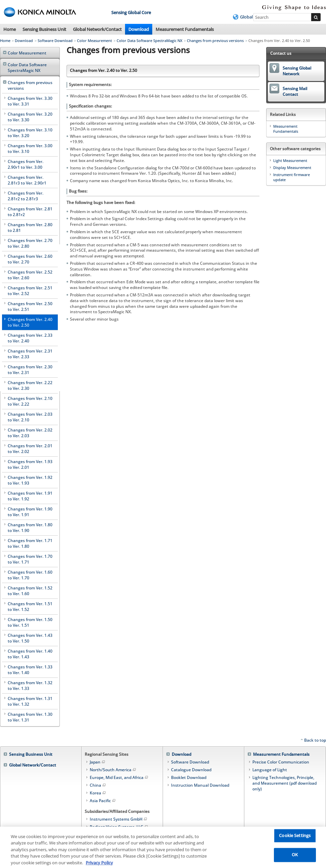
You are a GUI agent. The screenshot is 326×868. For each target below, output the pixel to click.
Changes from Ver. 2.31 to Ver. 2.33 (30, 354)
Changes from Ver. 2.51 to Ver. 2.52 (30, 291)
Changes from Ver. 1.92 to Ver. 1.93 (30, 480)
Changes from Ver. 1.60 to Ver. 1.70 (30, 575)
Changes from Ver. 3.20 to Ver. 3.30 (30, 117)
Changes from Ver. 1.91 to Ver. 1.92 (30, 496)
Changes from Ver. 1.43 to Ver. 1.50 (30, 638)
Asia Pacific (103, 801)
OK (295, 858)
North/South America (113, 770)
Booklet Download (189, 777)
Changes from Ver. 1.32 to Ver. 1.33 (30, 686)
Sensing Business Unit (44, 29)
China (98, 785)
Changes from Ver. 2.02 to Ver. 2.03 (30, 433)
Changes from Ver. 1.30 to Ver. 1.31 (30, 717)
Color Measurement (94, 40)
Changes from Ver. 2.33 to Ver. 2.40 (30, 338)
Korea (98, 793)
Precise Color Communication (281, 762)
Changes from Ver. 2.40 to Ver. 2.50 (30, 322)
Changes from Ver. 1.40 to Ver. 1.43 (30, 654)
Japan (98, 762)
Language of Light (270, 770)
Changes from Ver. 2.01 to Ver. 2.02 (30, 449)
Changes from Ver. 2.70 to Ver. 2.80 (30, 243)
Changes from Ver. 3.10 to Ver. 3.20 (30, 133)
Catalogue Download (191, 770)
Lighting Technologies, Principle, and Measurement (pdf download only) (284, 783)
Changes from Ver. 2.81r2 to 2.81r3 (26, 196)
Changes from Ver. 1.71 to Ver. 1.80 (30, 543)
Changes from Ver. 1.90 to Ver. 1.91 (30, 512)
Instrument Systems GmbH (119, 819)
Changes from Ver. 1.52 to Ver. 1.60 (30, 591)
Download (139, 29)
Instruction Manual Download (200, 785)
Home (10, 29)
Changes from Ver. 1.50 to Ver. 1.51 (30, 622)
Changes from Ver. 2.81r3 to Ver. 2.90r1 (27, 180)
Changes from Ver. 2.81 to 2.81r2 (30, 212)
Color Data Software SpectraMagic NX (150, 40)
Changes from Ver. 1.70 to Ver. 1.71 (30, 559)
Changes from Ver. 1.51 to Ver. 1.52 (30, 607)
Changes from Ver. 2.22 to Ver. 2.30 (30, 385)
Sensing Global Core (131, 12)
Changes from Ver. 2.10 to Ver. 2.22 (30, 401)
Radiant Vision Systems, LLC (119, 827)
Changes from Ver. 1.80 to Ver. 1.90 (30, 528)
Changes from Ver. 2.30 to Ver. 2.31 (30, 370)
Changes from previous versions (215, 40)
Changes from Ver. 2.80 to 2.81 (30, 228)
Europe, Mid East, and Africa (119, 777)
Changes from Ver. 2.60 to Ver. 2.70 (30, 259)
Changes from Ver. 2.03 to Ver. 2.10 (30, 417)
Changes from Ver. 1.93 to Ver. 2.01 (30, 464)
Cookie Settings (295, 839)
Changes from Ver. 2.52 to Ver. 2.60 (30, 275)
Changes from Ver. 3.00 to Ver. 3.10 (30, 149)
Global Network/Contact (97, 29)
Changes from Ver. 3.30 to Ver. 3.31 (30, 101)
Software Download (55, 40)
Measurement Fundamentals (185, 29)
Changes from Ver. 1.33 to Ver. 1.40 (30, 670)
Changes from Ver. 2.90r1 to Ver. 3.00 (26, 164)
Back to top (315, 740)
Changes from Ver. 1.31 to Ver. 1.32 (30, 701)
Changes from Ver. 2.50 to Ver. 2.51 (30, 306)
